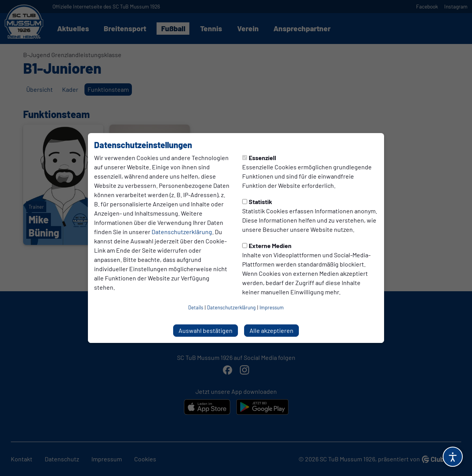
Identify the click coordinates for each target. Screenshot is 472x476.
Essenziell (259, 158)
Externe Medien (267, 246)
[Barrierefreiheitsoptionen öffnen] (453, 457)
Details (196, 307)
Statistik (257, 202)
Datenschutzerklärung (182, 232)
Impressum (272, 307)
